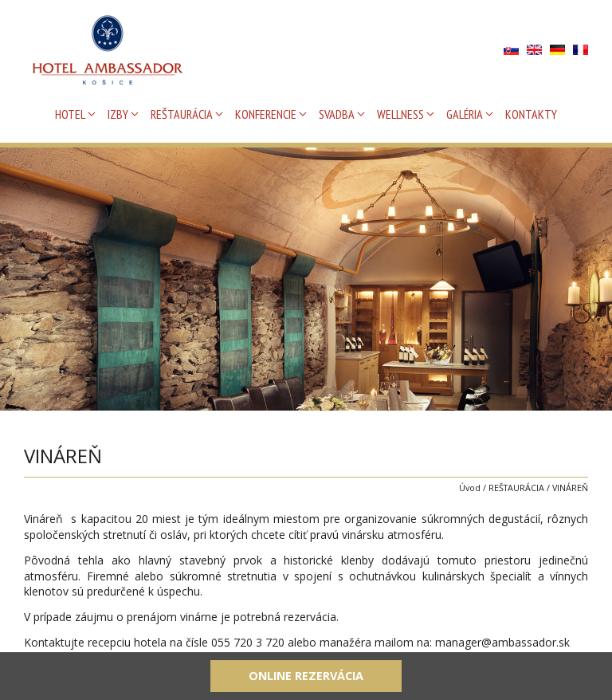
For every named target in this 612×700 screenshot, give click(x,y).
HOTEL (70, 114)
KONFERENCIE (266, 114)
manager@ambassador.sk (502, 642)
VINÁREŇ (570, 488)
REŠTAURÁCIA (182, 114)
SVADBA (337, 114)
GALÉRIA (465, 114)
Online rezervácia (306, 676)
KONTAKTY (531, 114)
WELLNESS (400, 114)
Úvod (470, 488)
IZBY (118, 114)
